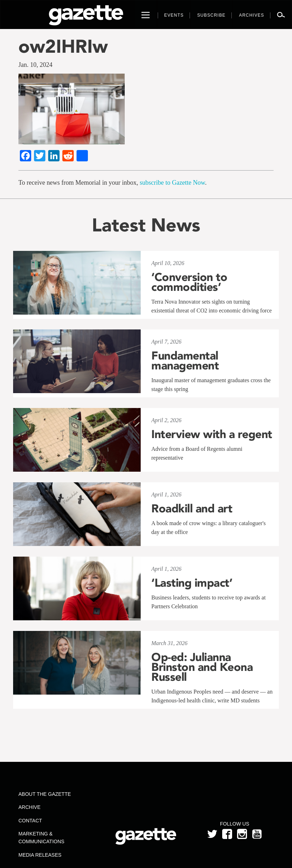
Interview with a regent (212, 434)
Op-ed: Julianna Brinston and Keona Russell (202, 667)
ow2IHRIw (63, 46)
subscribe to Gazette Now (172, 183)
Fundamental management (185, 361)
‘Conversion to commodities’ (189, 282)
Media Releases (40, 855)
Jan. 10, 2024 (35, 65)
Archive (29, 807)
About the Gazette (45, 794)
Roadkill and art (192, 508)
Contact (30, 821)
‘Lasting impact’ (192, 583)
